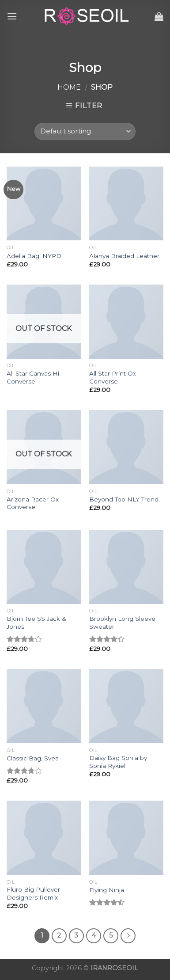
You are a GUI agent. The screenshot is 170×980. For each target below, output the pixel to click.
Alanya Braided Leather (124, 256)
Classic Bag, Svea (33, 758)
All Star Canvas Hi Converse (33, 377)
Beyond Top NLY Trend (124, 499)
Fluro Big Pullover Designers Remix (33, 893)
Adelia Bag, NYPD (34, 256)
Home (69, 87)
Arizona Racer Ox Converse (33, 503)
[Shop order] (85, 131)
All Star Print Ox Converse (113, 377)
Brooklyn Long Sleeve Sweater (122, 623)
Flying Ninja (107, 890)
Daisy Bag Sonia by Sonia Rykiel (118, 762)
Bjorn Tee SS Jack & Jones (36, 623)
